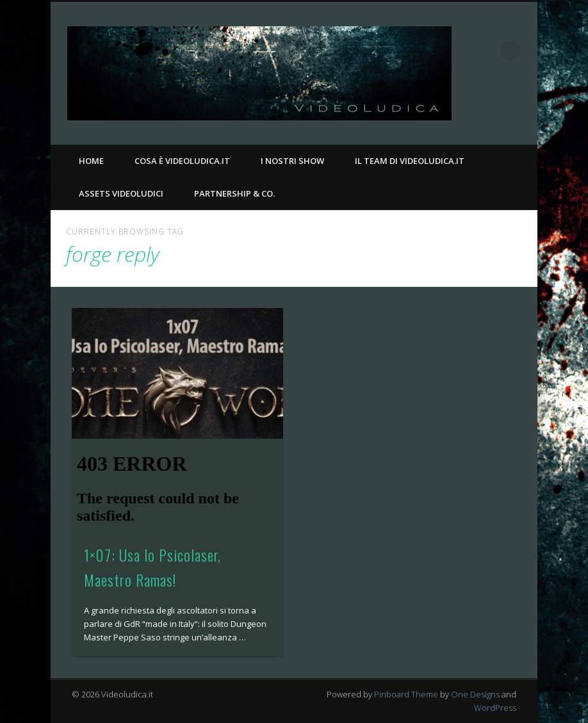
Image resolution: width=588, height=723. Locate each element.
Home (91, 161)
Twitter (523, 110)
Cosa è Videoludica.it (182, 161)
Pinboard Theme (406, 694)
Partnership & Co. (234, 193)
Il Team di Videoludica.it (410, 161)
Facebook (497, 110)
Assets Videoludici (121, 193)
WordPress (495, 708)
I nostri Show (292, 161)
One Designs (475, 694)
